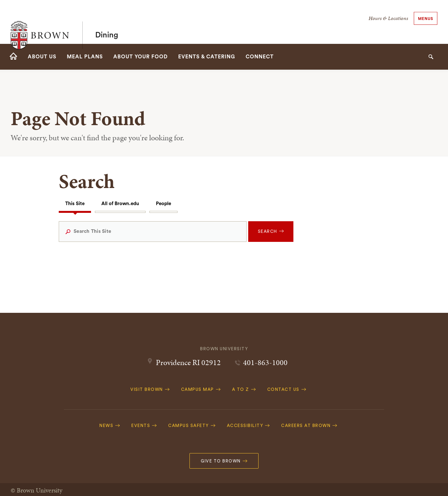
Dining (107, 22)
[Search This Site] (153, 232)
